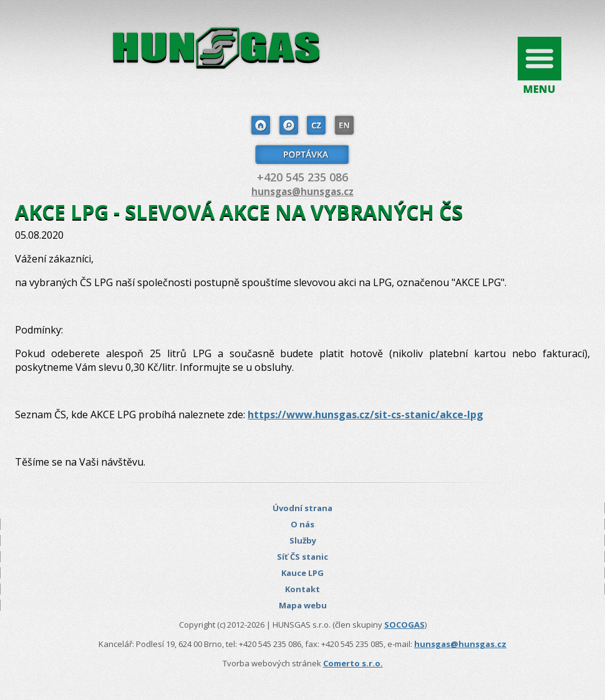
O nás (302, 524)
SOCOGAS (404, 625)
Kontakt (302, 589)
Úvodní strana (302, 508)
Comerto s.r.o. (353, 663)
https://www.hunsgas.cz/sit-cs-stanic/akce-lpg (365, 415)
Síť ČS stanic (302, 557)
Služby (303, 540)
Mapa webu (303, 605)
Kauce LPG (302, 573)
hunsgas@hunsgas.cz (302, 191)
